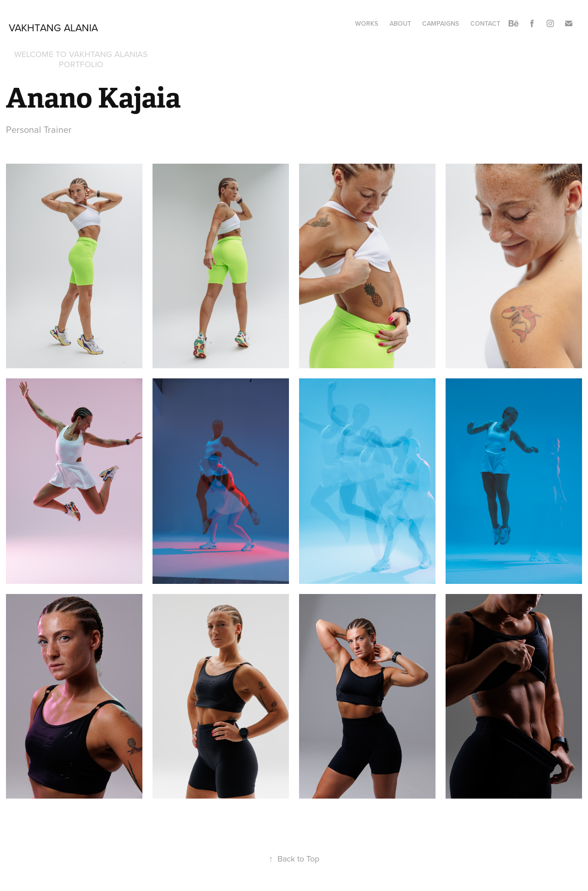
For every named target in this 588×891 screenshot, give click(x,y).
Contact (485, 23)
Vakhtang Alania (53, 27)
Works (367, 23)
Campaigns (441, 23)
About (400, 23)
